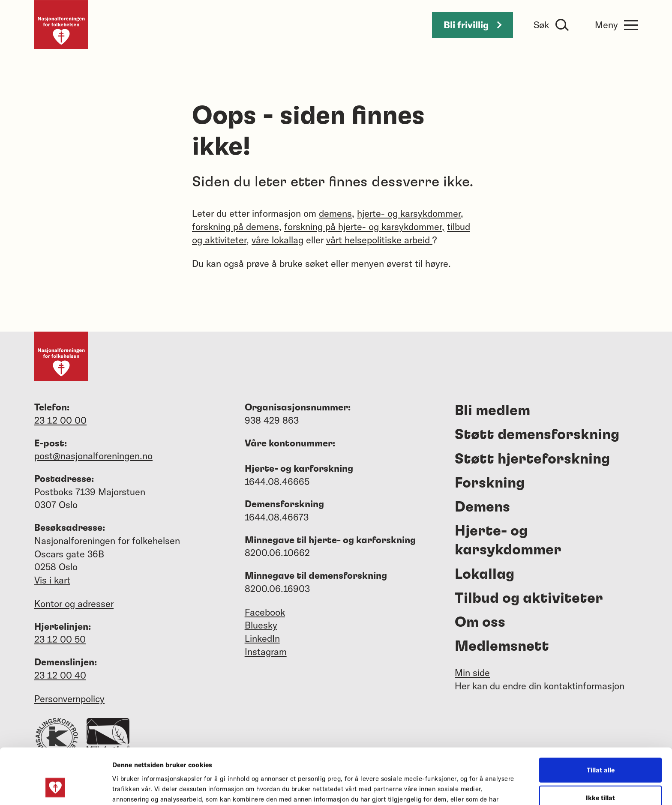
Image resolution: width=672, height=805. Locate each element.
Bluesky (261, 625)
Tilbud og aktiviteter (529, 599)
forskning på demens (235, 227)
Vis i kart (52, 580)
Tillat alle (601, 721)
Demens (482, 507)
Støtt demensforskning (537, 435)
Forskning (490, 483)
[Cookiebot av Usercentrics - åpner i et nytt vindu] (55, 788)
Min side (472, 673)
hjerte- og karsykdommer (409, 213)
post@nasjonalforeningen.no (93, 456)
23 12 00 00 (60, 420)
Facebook (265, 612)
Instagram (266, 652)
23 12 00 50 (60, 639)
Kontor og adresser (74, 604)
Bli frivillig (472, 25)
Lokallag (484, 575)
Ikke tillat (600, 749)
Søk (541, 25)
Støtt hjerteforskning (532, 459)
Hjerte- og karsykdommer (508, 541)
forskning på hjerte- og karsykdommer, (364, 227)
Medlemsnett (502, 646)
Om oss (480, 622)
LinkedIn (262, 638)
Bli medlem (492, 411)
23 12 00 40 (60, 675)
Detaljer (458, 788)
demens (335, 213)
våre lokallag (277, 240)
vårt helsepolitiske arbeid (379, 240)
